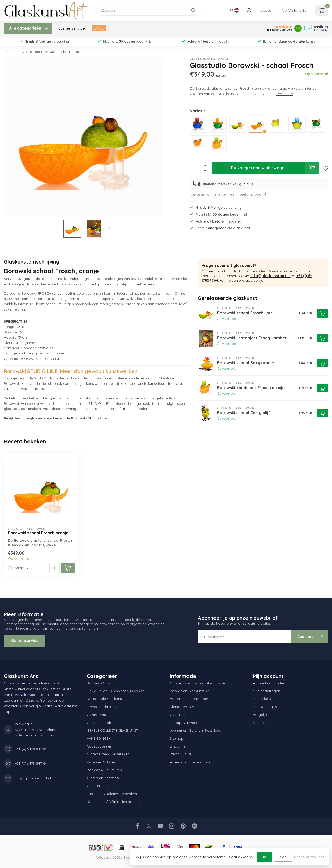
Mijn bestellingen (267, 691)
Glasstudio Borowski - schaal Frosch (53, 52)
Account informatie (268, 683)
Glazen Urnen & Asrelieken (108, 754)
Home (9, 52)
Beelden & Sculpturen (104, 770)
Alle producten (265, 723)
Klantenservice (71, 28)
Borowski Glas (98, 683)
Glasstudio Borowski (209, 59)
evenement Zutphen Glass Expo (196, 730)
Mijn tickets (262, 699)
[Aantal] (54, 568)
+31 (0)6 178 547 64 (31, 749)
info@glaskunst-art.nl (271, 276)
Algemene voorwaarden (190, 762)
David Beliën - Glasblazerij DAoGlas (116, 691)
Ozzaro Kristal (98, 715)
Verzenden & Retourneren (191, 699)
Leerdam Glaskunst (102, 707)
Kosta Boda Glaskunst (105, 699)
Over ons (177, 715)
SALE (99, 28)
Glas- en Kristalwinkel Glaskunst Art (198, 683)
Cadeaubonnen (100, 746)
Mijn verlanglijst (265, 707)
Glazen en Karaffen (103, 778)
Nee (283, 857)
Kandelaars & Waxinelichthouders (114, 802)
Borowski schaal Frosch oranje (38, 533)
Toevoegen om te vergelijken (212, 194)
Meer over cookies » (309, 857)
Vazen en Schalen (102, 762)
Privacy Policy (181, 754)
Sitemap (177, 738)
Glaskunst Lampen (102, 786)
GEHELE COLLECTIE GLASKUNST (112, 730)
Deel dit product (253, 194)
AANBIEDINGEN (99, 738)
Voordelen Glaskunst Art (190, 691)
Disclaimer (178, 746)
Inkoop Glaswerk (184, 723)
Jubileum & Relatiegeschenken (112, 794)
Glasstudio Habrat (101, 723)
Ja (264, 857)
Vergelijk (21, 568)
